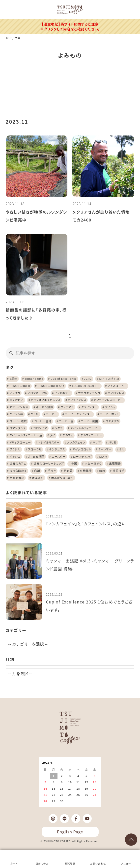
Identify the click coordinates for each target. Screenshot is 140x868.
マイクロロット (82, 449)
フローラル (35, 449)
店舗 (37, 470)
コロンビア (40, 428)
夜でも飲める (18, 470)
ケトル (35, 414)
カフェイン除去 (19, 407)
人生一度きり (93, 463)
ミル (122, 449)
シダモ (59, 428)
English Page (70, 832)
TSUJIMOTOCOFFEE (86, 386)
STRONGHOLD (20, 386)
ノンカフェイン (76, 442)
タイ (52, 435)
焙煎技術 (118, 470)
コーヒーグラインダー (79, 414)
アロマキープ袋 (37, 393)
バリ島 (113, 442)
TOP (9, 38)
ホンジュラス (57, 449)
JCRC (88, 378)
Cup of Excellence (64, 378)
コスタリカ (112, 421)
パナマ (97, 442)
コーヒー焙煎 (18, 421)
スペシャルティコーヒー (85, 428)
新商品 (68, 470)
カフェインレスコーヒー (109, 400)
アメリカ (15, 393)
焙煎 (102, 470)
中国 (74, 463)
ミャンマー (105, 449)
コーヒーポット (109, 414)
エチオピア (17, 400)
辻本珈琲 (38, 478)
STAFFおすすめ (109, 378)
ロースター (59, 456)
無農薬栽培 (17, 478)
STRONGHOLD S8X (51, 386)
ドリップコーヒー (20, 442)
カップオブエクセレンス (46, 400)
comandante (34, 378)
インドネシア (63, 393)
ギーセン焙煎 (44, 407)
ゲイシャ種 (16, 414)
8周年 (14, 378)
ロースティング (82, 456)
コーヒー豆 (66, 421)
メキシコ (15, 456)
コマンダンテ (18, 428)
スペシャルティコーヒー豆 (26, 435)
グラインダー (89, 407)
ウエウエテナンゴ (89, 393)
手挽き (52, 470)
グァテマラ (67, 407)
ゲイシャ (110, 407)
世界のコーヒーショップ (49, 463)
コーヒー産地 (43, 421)
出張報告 (115, 463)
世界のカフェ (18, 463)
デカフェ (68, 435)
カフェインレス (77, 400)
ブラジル (15, 449)
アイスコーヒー (117, 386)
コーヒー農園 (89, 421)
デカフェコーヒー (91, 435)
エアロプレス (116, 393)
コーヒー (52, 414)
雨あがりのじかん (62, 478)
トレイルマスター (49, 442)
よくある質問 (36, 456)
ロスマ (103, 456)
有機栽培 (86, 470)
